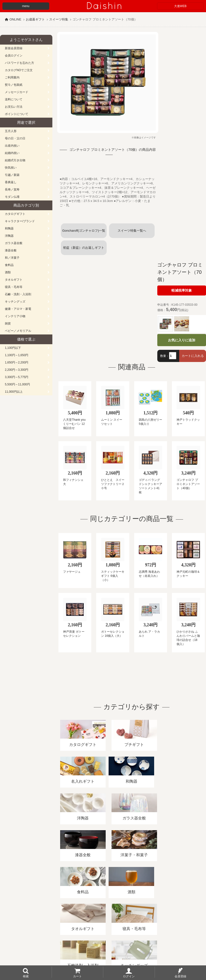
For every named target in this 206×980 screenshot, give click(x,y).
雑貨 (8, 323)
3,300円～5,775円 (17, 377)
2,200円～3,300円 (17, 370)
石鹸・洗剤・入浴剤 (18, 294)
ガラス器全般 (14, 243)
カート (77, 976)
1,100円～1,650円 (17, 355)
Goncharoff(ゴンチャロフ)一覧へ (84, 233)
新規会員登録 (14, 48)
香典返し (11, 182)
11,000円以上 (14, 392)
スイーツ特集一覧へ (132, 231)
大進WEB (180, 6)
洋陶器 (9, 236)
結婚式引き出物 (15, 160)
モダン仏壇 (12, 197)
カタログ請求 (176, 924)
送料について (14, 99)
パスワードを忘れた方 (19, 63)
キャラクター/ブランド (20, 221)
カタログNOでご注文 (19, 70)
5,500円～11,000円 (17, 384)
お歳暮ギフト (35, 19)
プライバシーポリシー (143, 924)
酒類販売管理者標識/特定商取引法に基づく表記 (86, 924)
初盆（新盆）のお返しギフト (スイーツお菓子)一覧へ (85, 250)
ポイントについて (17, 114)
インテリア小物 (15, 316)
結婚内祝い (12, 153)
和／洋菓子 (12, 258)
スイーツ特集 (59, 19)
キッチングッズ (15, 302)
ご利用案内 (12, 77)
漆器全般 (11, 250)
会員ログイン (14, 56)
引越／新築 (12, 175)
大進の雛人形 (103, 956)
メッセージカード (17, 92)
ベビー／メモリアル (18, 331)
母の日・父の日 (15, 138)
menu (26, 6)
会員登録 (180, 976)
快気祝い (11, 168)
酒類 (8, 272)
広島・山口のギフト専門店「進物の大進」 (103, 950)
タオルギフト (14, 280)
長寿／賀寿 (12, 190)
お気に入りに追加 (182, 340)
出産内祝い (12, 146)
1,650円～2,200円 (17, 362)
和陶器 (9, 228)
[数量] (173, 356)
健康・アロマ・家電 (18, 309)
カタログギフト (15, 214)
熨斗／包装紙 (14, 85)
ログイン (129, 976)
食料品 (9, 265)
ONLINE (15, 19)
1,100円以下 (13, 348)
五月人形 (11, 131)
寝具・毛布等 (14, 287)
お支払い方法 (14, 107)
